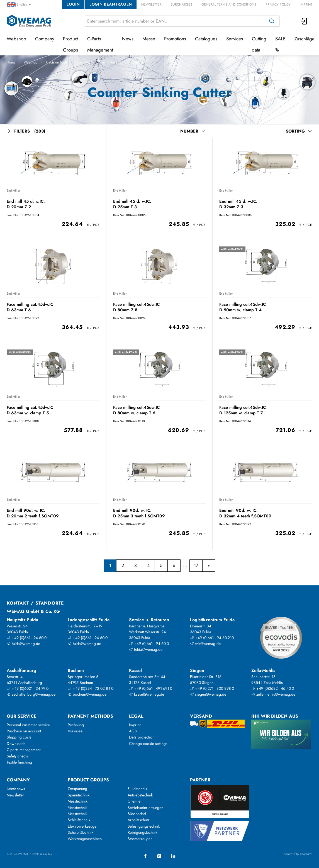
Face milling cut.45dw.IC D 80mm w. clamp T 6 (136, 410)
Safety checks (18, 756)
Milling (139, 62)
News (128, 39)
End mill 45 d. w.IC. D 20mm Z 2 (26, 204)
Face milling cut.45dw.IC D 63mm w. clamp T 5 (30, 410)
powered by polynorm (298, 854)
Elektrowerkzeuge (82, 826)
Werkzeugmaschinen (85, 839)
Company (45, 39)
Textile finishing (19, 762)
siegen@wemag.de (208, 694)
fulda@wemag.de (23, 644)
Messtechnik (78, 801)
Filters (26, 131)
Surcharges (182, 4)
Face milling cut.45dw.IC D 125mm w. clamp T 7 (243, 410)
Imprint (306, 4)
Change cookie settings (148, 744)
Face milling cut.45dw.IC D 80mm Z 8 (136, 307)
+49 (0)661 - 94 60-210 (212, 638)
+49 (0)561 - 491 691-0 (151, 688)
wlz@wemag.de (205, 644)
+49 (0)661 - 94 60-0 (27, 638)
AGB (133, 731)
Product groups (88, 780)
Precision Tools (57, 62)
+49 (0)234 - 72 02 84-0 (91, 688)
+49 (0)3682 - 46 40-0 (273, 688)
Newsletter (151, 4)
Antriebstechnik (140, 795)
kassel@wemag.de (147, 694)
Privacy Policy (278, 4)
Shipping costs (19, 737)
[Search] (272, 21)
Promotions (175, 39)
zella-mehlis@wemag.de (273, 694)
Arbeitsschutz (138, 820)
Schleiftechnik (79, 820)
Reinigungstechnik (143, 832)
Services (235, 39)
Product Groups (71, 44)
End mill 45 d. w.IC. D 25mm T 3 (132, 204)
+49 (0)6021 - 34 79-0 (28, 688)
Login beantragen (111, 4)
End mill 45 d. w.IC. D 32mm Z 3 (238, 204)
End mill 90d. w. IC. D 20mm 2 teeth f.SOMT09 (33, 513)
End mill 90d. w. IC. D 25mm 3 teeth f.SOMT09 (139, 513)
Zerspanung (77, 789)
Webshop (31, 62)
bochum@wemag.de (87, 694)
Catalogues (206, 39)
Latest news (16, 789)
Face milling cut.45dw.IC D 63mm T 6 (30, 307)
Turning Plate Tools (112, 62)
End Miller (14, 190)
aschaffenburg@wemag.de (31, 694)
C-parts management (24, 750)
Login (73, 4)
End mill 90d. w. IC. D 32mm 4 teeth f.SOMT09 (245, 513)
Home (11, 62)
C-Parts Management (100, 44)
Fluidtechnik (137, 789)
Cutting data (259, 44)
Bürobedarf (137, 814)
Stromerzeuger (140, 839)
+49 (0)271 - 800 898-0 (212, 688)
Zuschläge (305, 39)
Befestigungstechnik (144, 826)
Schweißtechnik (81, 832)
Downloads (16, 744)
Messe (149, 39)
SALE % (280, 44)
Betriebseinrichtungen (145, 808)
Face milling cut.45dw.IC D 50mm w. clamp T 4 (243, 307)
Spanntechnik (79, 795)
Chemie (134, 801)
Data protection (142, 737)
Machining (83, 62)
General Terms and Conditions (229, 4)
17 (196, 565)
